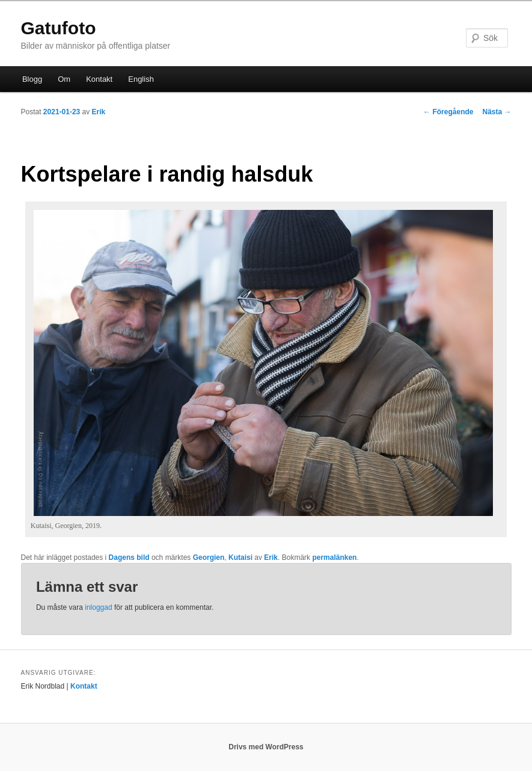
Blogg (32, 79)
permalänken (334, 558)
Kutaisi (240, 558)
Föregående (448, 112)
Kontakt (99, 79)
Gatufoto (59, 28)
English (141, 79)
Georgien (209, 558)
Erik (99, 112)
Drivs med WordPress (266, 747)
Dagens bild (129, 558)
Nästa (497, 112)
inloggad (98, 607)
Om (64, 79)
